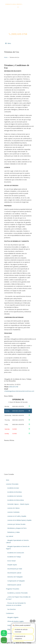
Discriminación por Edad (15, 569)
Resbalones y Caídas (14, 532)
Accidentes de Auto (13, 488)
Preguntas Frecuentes (13, 589)
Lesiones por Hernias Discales (16, 524)
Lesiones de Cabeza (13, 508)
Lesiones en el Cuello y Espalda (17, 516)
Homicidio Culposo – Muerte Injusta (18, 504)
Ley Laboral (10, 536)
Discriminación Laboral (14, 573)
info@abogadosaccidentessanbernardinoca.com (19, 10)
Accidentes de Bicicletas (15, 492)
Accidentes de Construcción (16, 553)
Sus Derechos (12, 609)
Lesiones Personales (12, 484)
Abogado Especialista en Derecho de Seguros (18, 548)
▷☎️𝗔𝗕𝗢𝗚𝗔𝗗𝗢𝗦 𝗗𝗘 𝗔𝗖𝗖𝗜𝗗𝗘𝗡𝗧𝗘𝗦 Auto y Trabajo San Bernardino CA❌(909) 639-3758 (18, 22)
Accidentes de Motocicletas (16, 500)
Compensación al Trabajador (16, 581)
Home (6, 57)
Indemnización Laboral (14, 585)
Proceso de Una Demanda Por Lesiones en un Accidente (16, 604)
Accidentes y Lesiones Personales (18, 593)
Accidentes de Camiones (15, 496)
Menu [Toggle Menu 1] (8, 43)
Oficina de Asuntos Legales (16, 621)
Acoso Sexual (11, 561)
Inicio (8, 480)
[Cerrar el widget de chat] (34, 621)
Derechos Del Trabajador (15, 577)
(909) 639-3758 (27, 4)
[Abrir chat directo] (31, 621)
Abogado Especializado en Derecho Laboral (17, 541)
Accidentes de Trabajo (14, 557)
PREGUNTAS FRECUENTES (18, 1)
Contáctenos (10, 613)
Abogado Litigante (13, 617)
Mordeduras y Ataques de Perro (17, 528)
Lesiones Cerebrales (13, 512)
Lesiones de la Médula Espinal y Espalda (19, 520)
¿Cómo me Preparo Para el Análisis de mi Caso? (18, 598)
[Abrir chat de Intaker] (14, 643)
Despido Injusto (12, 565)
